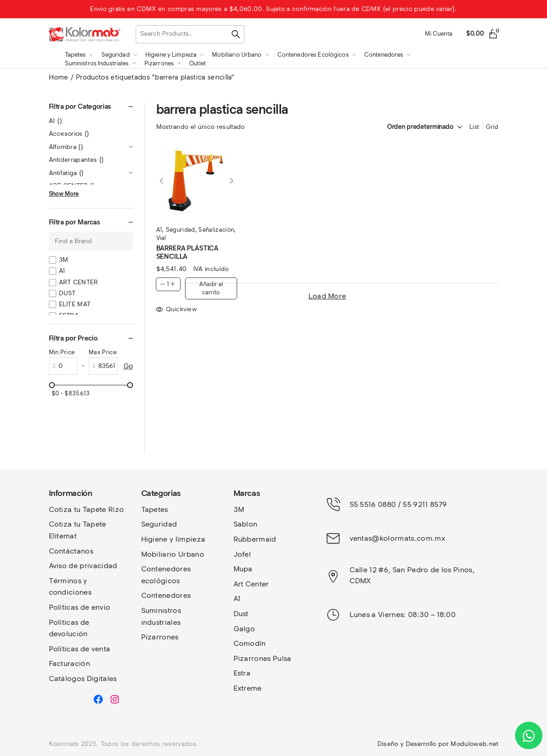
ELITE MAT (75, 304)
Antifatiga (66, 173)
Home (59, 77)
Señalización (216, 230)
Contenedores (166, 595)
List (474, 127)
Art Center (251, 584)
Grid (492, 127)
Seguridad (181, 230)
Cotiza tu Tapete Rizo (87, 509)
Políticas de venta (80, 649)
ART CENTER (79, 282)
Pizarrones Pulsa (263, 658)
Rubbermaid (255, 539)
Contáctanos (71, 551)
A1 (159, 230)
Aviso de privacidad (83, 566)
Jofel (242, 554)
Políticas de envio (80, 607)
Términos (66, 581)
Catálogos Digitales (83, 679)
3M (64, 260)
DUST (67, 293)
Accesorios (69, 134)
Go (128, 366)
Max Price (103, 352)
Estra (242, 673)
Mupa (243, 569)
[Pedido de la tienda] (415, 127)
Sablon (246, 524)
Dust (241, 614)
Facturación (70, 663)
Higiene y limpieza (173, 539)
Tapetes (155, 509)
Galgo (244, 629)
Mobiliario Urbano (173, 554)
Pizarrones (160, 637)
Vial (161, 238)
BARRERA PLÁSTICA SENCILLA (188, 252)
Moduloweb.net (474, 744)
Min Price (62, 352)
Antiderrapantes (77, 160)
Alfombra (66, 147)
